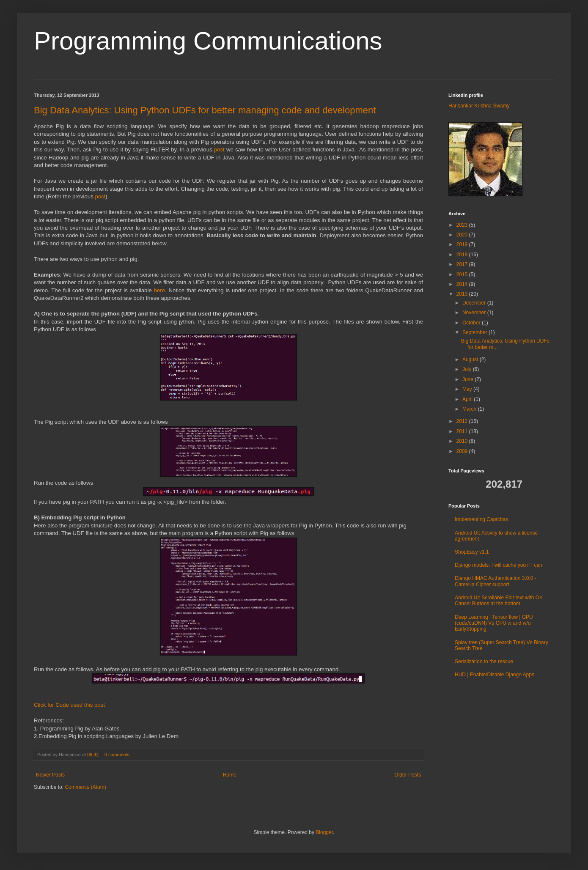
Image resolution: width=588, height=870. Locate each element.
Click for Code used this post (69, 705)
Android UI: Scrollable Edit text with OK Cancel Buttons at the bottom (499, 601)
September (475, 332)
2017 (463, 264)
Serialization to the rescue (484, 661)
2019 (463, 244)
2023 (463, 225)
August (471, 360)
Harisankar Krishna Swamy (479, 106)
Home (230, 775)
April (468, 399)
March (470, 409)
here (159, 290)
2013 (463, 294)
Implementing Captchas (481, 519)
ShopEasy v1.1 (472, 552)
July (468, 369)
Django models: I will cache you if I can (499, 565)
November (475, 313)
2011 (463, 431)
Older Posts (408, 775)
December (475, 303)
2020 (463, 235)
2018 (463, 255)
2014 (463, 284)
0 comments (117, 755)
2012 (463, 421)
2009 (463, 451)
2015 (463, 274)
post (219, 150)
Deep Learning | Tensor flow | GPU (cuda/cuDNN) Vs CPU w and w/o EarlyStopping (494, 623)
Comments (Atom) (85, 787)
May (468, 389)
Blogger (324, 832)
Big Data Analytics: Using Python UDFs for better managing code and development (205, 110)
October (472, 323)
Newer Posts (50, 775)
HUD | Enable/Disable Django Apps (495, 675)
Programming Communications (208, 41)
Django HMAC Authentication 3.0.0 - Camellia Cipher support (496, 581)
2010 (463, 441)
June (468, 379)
